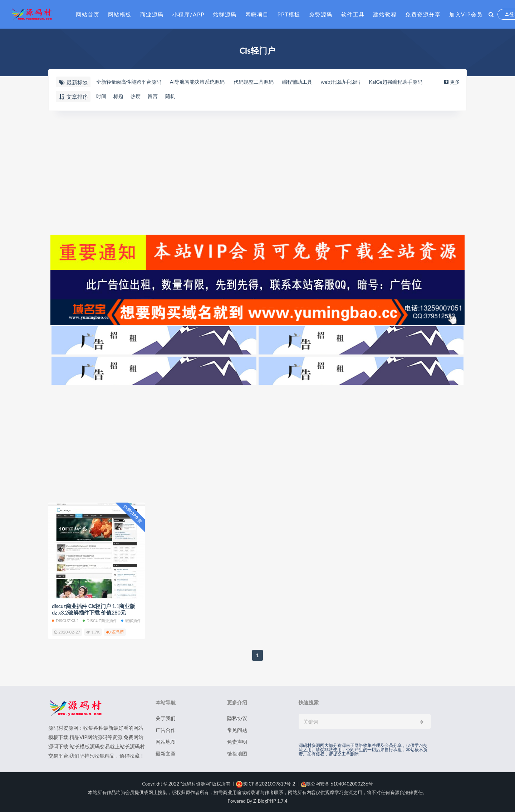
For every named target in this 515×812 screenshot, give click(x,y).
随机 (175, 96)
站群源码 (225, 14)
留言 (157, 96)
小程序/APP (188, 14)
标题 (119, 96)
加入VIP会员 (466, 14)
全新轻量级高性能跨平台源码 (130, 82)
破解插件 (131, 620)
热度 (138, 96)
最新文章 (166, 753)
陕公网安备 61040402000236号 (337, 783)
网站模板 (120, 14)
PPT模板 (289, 14)
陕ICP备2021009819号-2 (266, 783)
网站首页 (88, 14)
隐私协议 (237, 718)
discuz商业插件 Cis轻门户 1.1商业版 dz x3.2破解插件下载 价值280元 (94, 609)
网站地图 (166, 741)
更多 (453, 82)
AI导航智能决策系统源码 (204, 82)
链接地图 (237, 753)
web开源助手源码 (357, 82)
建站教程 (385, 14)
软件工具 (353, 14)
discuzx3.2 (65, 620)
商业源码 (152, 14)
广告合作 (166, 730)
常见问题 (237, 730)
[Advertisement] (257, 172)
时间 (101, 96)
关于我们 (166, 718)
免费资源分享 (423, 14)
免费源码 (321, 14)
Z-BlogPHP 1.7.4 (270, 801)
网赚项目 (257, 14)
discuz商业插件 (100, 620)
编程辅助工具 (311, 82)
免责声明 (237, 741)
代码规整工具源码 (264, 82)
